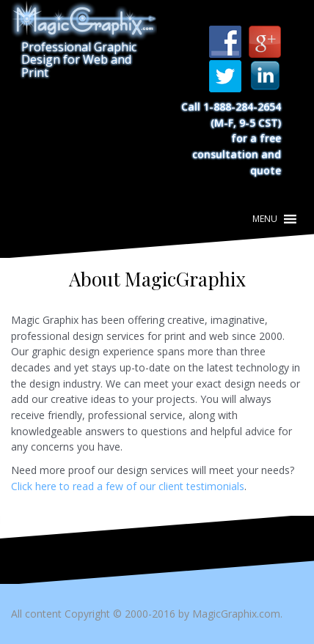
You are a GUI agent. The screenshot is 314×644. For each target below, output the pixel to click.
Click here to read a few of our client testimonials (128, 486)
